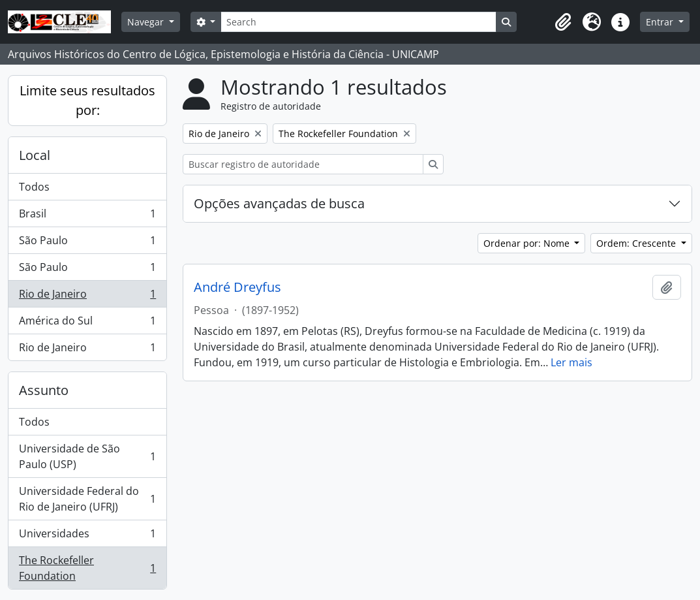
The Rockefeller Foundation (87, 568)
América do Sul (87, 324)
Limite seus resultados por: (87, 100)
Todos (34, 187)
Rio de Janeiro (87, 297)
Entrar (661, 22)
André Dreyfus (237, 287)
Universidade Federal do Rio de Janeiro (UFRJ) (87, 499)
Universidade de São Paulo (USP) (87, 456)
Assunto (44, 390)
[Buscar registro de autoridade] (303, 164)
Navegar (147, 22)
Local (35, 155)
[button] (563, 22)
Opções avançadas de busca (279, 203)
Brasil (87, 216)
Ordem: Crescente (637, 243)
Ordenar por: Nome (528, 243)
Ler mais (571, 362)
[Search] (358, 22)
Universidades (87, 536)
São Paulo (87, 243)
